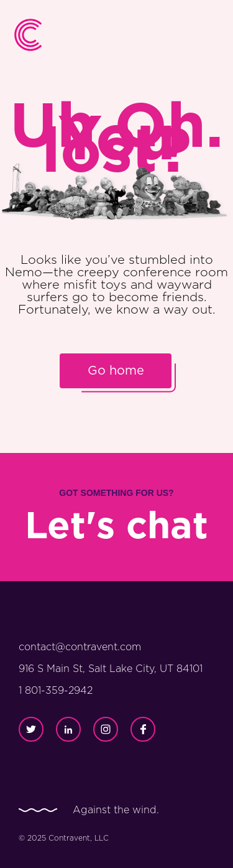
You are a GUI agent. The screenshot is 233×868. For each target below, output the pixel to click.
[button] (209, 35)
